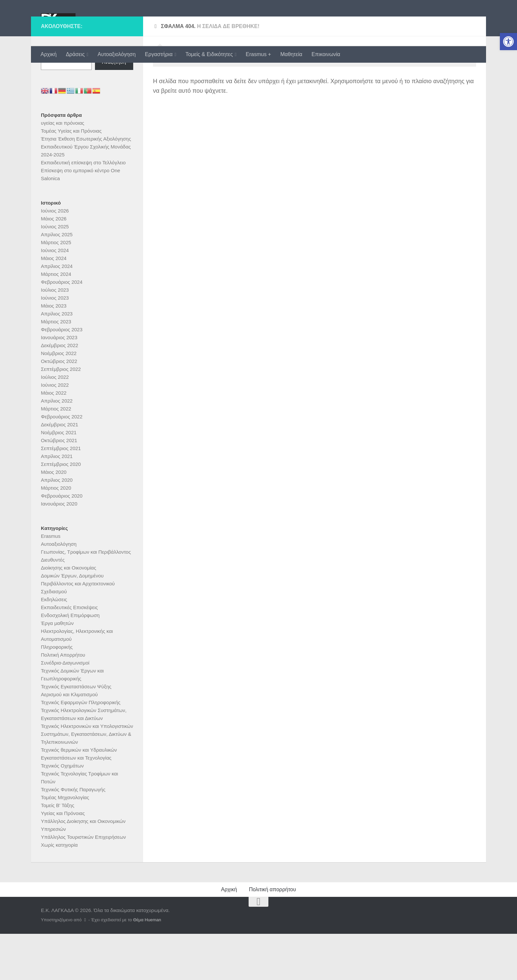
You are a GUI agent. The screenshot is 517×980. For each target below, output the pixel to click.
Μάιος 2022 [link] (54, 439)
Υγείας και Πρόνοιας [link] (63, 859)
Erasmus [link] (51, 582)
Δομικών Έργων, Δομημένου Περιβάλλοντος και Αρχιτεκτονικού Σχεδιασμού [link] (78, 630)
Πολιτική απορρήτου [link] (273, 936)
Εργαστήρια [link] (159, 54)
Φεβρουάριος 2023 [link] (62, 376)
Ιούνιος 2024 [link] (55, 296)
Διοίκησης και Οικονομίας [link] (69, 614)
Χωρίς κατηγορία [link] (59, 891)
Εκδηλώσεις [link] (54, 646)
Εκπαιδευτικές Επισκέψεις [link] (69, 653)
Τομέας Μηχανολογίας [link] (65, 844)
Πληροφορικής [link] (57, 693)
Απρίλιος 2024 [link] (57, 312)
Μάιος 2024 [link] (54, 304)
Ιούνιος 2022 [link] (55, 431)
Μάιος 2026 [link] (54, 265)
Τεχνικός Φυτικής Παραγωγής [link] (73, 836)
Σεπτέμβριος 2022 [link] (61, 415)
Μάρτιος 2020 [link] (56, 534)
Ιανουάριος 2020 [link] (59, 550)
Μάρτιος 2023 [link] (56, 368)
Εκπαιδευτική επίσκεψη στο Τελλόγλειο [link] (83, 209)
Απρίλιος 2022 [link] (57, 447)
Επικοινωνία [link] (326, 54)
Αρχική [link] (49, 54)
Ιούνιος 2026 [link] (55, 257)
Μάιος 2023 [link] (54, 352)
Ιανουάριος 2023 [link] (59, 384)
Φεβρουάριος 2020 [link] (62, 542)
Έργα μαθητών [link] (57, 669)
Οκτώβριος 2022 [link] (59, 407)
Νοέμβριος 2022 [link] (59, 399)
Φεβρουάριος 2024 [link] (62, 328)
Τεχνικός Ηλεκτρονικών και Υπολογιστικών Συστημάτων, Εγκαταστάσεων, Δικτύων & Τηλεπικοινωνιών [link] (87, 780)
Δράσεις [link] (75, 54)
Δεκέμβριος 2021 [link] (60, 471)
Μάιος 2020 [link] (54, 518)
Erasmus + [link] (258, 54)
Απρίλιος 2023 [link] (57, 360)
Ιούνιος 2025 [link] (55, 273)
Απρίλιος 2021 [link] (57, 502)
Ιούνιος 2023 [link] (55, 344)
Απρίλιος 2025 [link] (57, 281)
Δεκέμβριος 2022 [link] (60, 392)
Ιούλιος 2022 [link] (55, 423)
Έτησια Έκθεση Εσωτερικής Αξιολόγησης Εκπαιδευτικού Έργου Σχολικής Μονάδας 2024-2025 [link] (86, 193)
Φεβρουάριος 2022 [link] (62, 463)
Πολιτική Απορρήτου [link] (63, 701)
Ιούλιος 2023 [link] (55, 336)
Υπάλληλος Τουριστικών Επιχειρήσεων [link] (83, 883)
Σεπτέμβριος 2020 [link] (61, 510)
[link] (508, 42)
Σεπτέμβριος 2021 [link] (61, 494)
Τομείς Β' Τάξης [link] (58, 851)
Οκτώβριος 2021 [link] (59, 487)
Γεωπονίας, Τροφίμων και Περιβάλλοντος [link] (86, 598)
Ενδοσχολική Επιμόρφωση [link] (70, 661)
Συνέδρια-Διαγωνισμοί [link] (65, 709)
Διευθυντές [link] (53, 606)
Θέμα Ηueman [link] (147, 966)
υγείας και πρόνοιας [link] (63, 169)
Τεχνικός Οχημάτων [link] (62, 812)
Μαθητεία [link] (291, 54)
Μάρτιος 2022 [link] (56, 455)
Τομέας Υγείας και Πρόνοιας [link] (71, 177)
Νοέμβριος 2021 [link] (59, 479)
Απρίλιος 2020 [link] (57, 526)
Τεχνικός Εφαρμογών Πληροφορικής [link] (81, 749)
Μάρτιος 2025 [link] (56, 289)
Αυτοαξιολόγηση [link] (117, 54)
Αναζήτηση (53, 96)
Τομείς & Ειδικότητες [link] (209, 54)
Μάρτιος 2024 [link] (56, 320)
